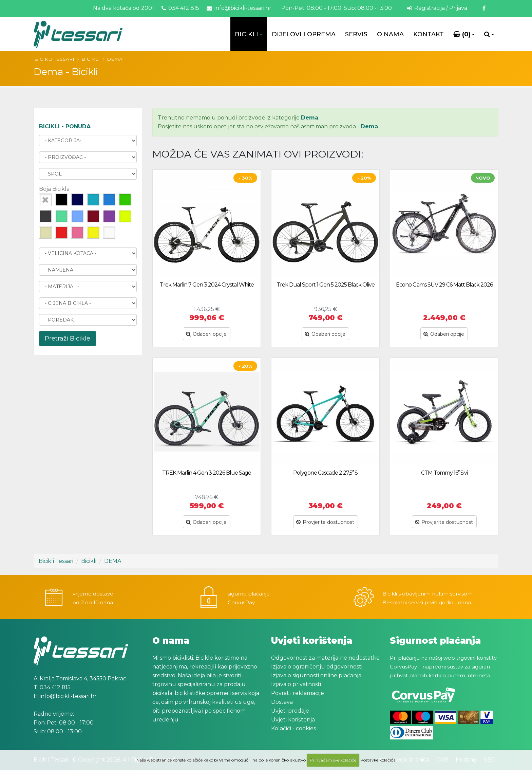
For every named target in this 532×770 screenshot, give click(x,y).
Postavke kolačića (378, 760)
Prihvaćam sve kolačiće (333, 760)
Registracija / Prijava (437, 8)
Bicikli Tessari (54, 59)
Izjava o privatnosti (296, 684)
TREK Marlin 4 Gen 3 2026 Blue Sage (207, 473)
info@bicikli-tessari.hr (239, 8)
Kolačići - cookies (293, 728)
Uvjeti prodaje (290, 711)
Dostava (282, 702)
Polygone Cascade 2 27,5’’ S (325, 473)
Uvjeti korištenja (293, 720)
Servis (356, 34)
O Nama (390, 34)
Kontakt (429, 34)
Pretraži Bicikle (68, 338)
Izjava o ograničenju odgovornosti (317, 667)
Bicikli (246, 34)
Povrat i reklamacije (298, 693)
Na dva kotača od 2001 (123, 8)
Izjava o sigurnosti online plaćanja (316, 675)
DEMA (115, 59)
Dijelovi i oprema (304, 34)
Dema (310, 118)
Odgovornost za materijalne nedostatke (325, 658)
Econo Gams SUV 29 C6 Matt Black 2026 (444, 285)
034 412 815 (180, 8)
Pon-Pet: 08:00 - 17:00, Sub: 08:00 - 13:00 (336, 8)
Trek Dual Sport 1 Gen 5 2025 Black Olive (326, 285)
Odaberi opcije (206, 334)
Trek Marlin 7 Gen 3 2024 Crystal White (207, 285)
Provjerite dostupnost (325, 522)
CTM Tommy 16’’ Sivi (444, 473)
